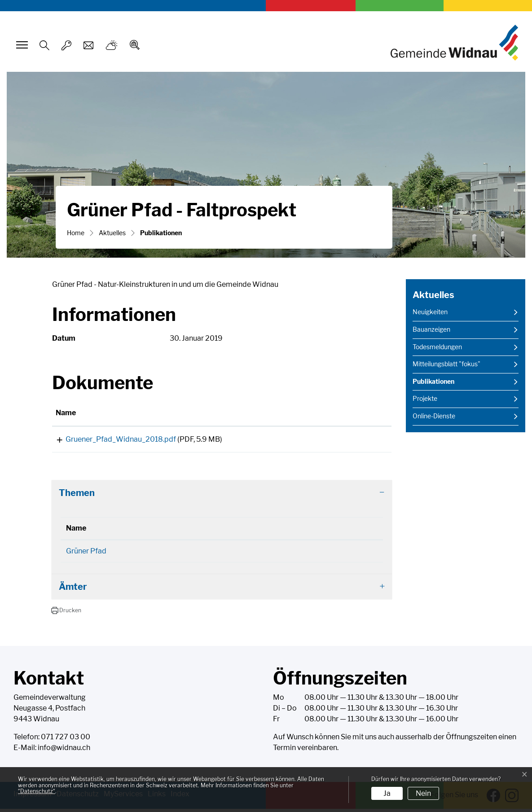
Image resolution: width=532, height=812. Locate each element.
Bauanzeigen (431, 329)
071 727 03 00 (66, 740)
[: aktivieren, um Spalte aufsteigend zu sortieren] (355, 413)
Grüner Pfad (86, 554)
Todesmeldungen (437, 347)
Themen (77, 496)
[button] (66, 614)
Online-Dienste (434, 416)
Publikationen (435, 384)
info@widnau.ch (64, 751)
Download (355, 441)
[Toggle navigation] (21, 45)
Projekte (425, 399)
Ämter (73, 590)
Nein (423, 793)
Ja (387, 793)
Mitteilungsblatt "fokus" (446, 364)
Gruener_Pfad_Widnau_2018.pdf (111, 439)
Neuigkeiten (430, 312)
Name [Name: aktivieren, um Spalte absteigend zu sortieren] (76, 531)
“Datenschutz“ (37, 791)
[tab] (222, 496)
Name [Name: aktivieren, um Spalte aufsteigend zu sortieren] (66, 413)
